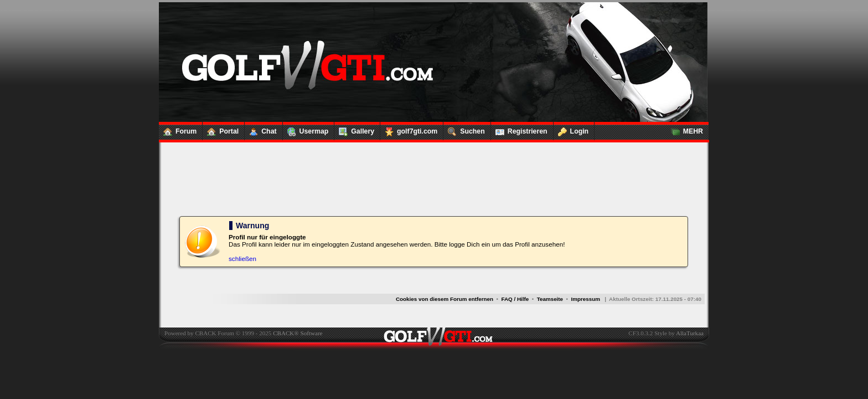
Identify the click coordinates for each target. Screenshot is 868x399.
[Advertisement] (433, 178)
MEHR (685, 129)
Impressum (585, 299)
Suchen (464, 129)
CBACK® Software (298, 333)
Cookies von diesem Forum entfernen (445, 299)
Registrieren (519, 129)
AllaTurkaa (690, 333)
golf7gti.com (409, 129)
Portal (221, 129)
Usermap (306, 129)
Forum (178, 129)
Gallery (354, 129)
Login (571, 129)
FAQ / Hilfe (515, 299)
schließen (242, 259)
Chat (260, 129)
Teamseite (550, 299)
